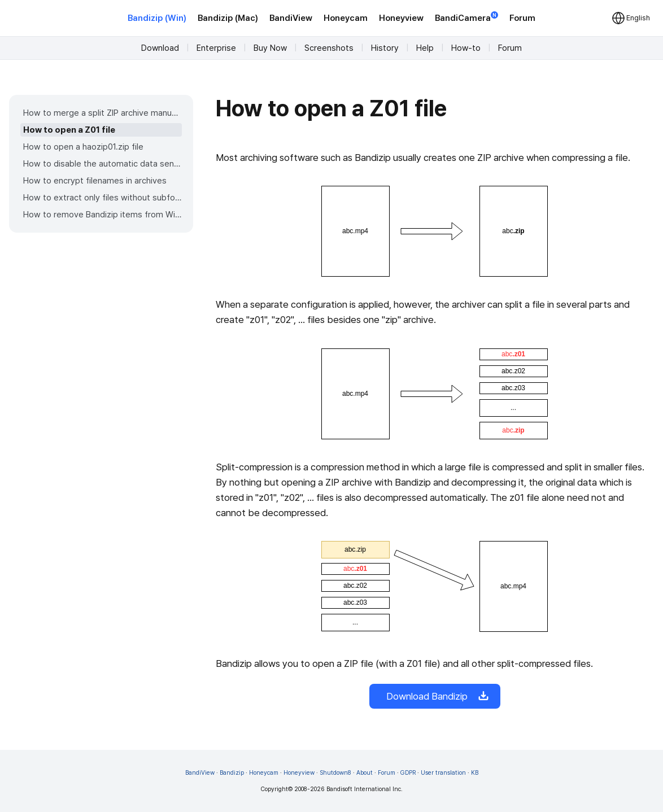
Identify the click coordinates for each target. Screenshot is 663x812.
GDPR (408, 773)
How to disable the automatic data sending (102, 164)
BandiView (291, 18)
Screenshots (329, 48)
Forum (522, 18)
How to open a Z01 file (69, 130)
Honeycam (346, 18)
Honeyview (401, 18)
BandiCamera (466, 17)
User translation (443, 773)
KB (475, 773)
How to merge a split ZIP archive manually (102, 113)
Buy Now (270, 48)
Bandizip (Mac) (228, 18)
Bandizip (232, 773)
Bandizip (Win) (157, 18)
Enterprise (216, 48)
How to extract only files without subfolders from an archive (102, 198)
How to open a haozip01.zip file (83, 147)
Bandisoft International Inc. (365, 789)
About (365, 773)
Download (160, 48)
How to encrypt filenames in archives (95, 181)
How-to (466, 48)
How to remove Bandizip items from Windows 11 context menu (102, 215)
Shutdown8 (335, 773)
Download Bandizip (435, 696)
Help (425, 48)
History (385, 48)
